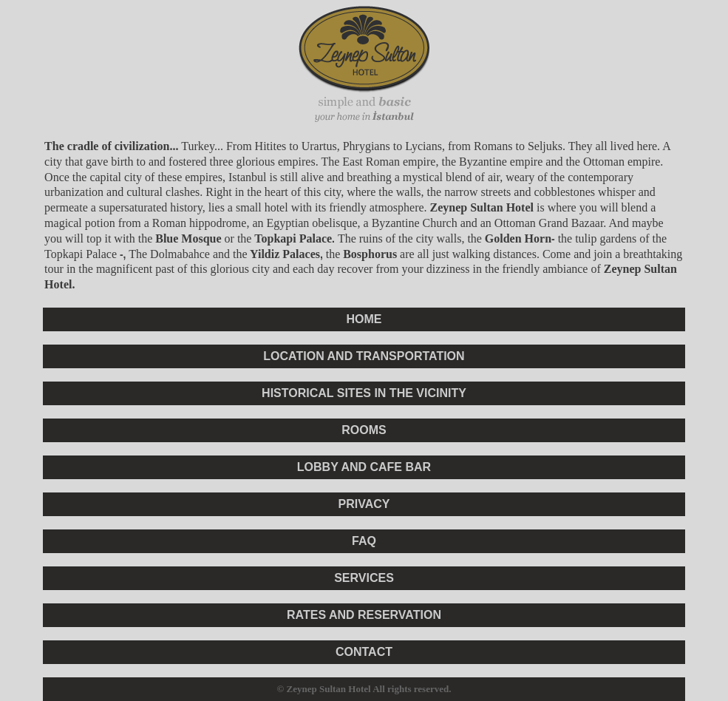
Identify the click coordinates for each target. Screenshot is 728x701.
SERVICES (364, 578)
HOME (364, 319)
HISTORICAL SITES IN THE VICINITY (364, 393)
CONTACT (364, 652)
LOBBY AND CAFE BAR (364, 467)
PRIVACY (364, 504)
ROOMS (364, 430)
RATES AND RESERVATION (364, 615)
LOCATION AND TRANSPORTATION (364, 356)
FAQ (364, 541)
